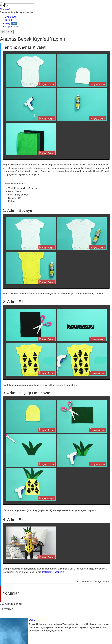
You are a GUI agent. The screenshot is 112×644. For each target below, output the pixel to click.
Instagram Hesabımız (53, 572)
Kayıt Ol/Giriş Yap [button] (14, 27)
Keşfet (9, 20)
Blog (11, 23)
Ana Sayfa (11, 17)
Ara (2, 5)
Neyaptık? (5, 9)
